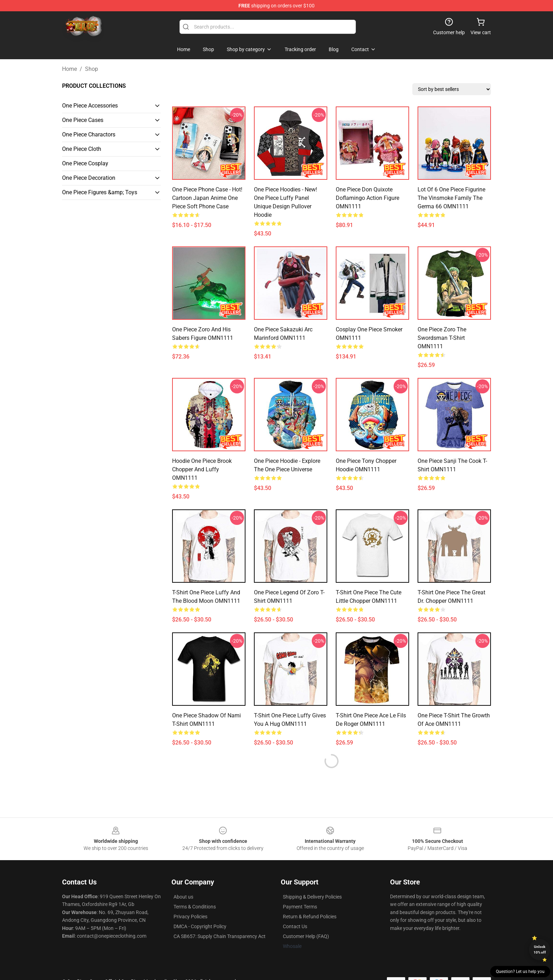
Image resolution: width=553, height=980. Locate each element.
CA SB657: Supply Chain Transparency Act (220, 936)
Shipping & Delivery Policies (312, 897)
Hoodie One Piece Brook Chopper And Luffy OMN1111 (202, 469)
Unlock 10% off (540, 950)
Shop (92, 69)
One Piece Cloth (82, 149)
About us (183, 897)
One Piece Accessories (90, 106)
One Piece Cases (83, 120)
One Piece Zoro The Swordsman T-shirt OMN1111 (442, 338)
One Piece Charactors (89, 134)
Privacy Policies (190, 917)
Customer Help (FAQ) (306, 936)
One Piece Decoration (89, 178)
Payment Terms (300, 907)
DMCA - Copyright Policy (200, 926)
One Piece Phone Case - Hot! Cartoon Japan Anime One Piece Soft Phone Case (207, 198)
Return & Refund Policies (310, 917)
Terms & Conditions (195, 907)
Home (69, 69)
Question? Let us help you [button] (520, 972)
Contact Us (295, 926)
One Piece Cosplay (85, 163)
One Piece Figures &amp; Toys (100, 192)
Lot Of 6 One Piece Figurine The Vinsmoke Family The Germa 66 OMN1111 (451, 198)
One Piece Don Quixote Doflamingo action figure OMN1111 (367, 198)
